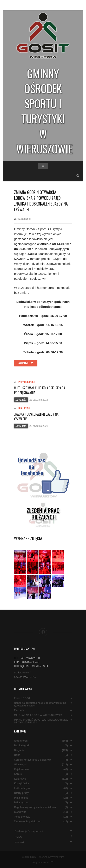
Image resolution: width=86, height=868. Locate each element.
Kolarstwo (20, 779)
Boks (17, 755)
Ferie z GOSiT (22, 698)
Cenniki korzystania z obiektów (32, 760)
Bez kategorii (22, 746)
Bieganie (19, 750)
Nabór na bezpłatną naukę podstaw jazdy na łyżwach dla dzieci (40, 704)
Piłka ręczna (21, 803)
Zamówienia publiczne (27, 822)
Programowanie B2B (43, 862)
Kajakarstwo (21, 769)
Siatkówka (20, 812)
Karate (18, 774)
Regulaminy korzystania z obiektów (35, 807)
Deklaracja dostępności (29, 831)
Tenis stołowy (22, 817)
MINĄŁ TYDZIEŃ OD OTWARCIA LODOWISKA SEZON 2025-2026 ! (41, 721)
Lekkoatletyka (22, 788)
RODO (18, 837)
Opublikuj (26, 363)
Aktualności (24, 219)
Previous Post (24, 382)
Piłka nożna (21, 798)
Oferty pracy (21, 793)
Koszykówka (21, 784)
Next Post (22, 408)
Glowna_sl (20, 765)
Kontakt (19, 842)
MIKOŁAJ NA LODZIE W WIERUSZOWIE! (38, 715)
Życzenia (19, 710)
